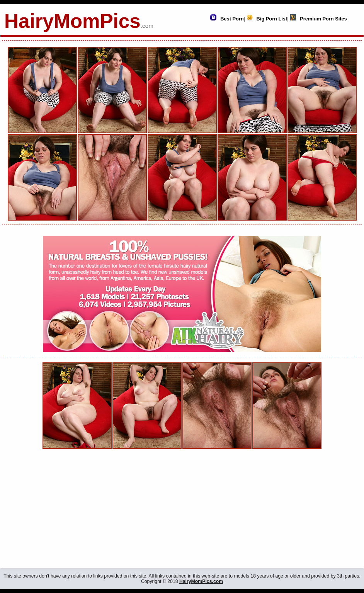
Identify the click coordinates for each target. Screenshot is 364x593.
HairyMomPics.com (201, 581)
